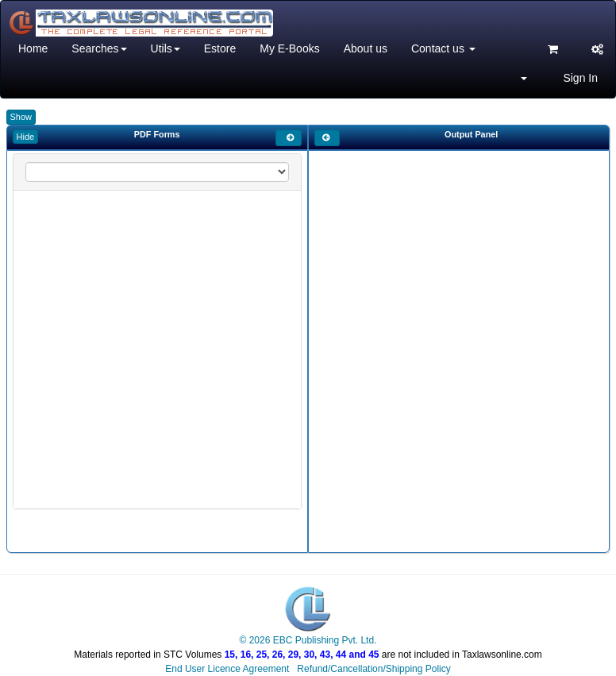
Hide (26, 137)
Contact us (443, 48)
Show (21, 117)
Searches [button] (99, 48)
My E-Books (289, 48)
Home (33, 48)
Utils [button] (166, 48)
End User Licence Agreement (227, 669)
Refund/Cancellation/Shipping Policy (373, 669)
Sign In (580, 78)
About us (366, 48)
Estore (220, 48)
